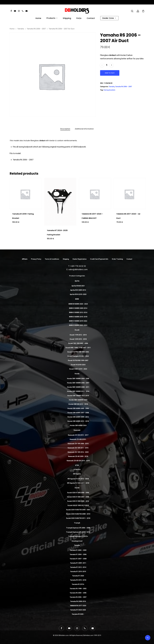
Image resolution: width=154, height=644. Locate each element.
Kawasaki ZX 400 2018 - (78, 439)
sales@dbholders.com (78, 269)
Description (65, 129)
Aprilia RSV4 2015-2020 (78, 294)
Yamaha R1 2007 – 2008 (78, 559)
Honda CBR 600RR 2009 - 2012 (78, 417)
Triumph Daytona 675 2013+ (78, 536)
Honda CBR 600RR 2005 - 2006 (78, 408)
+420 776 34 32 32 (78, 266)
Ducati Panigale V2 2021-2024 (78, 356)
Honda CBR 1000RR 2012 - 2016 (78, 391)
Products (52, 18)
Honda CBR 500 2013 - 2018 (78, 404)
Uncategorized (77, 541)
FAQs (79, 18)
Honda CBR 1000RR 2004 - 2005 (78, 379)
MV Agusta (77, 474)
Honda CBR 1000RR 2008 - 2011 (78, 387)
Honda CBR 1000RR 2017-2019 (78, 396)
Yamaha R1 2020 (78, 576)
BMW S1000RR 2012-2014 (78, 312)
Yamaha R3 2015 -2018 (78, 580)
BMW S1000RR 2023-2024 (78, 325)
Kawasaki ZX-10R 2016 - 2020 (78, 452)
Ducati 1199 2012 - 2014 (78, 335)
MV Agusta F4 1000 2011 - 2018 (78, 483)
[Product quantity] (107, 65)
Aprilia (77, 281)
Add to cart (110, 73)
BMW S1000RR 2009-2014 (78, 308)
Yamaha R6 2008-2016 (78, 601)
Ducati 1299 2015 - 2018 (78, 339)
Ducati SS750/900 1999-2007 (78, 360)
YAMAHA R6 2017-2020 (78, 606)
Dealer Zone (109, 18)
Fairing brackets (109, 90)
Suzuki (77, 488)
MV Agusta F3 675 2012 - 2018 (78, 479)
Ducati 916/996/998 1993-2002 (78, 352)
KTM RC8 (77, 470)
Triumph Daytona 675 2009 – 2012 (78, 532)
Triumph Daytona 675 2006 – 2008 (78, 528)
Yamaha (21, 29)
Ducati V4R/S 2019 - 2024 (78, 369)
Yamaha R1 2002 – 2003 (78, 550)
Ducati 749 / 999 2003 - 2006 (78, 343)
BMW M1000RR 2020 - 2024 (78, 304)
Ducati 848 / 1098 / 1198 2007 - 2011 (78, 348)
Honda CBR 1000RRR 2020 (78, 400)
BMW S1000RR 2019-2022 (78, 321)
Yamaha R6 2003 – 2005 (78, 593)
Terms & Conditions (52, 259)
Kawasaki (77, 430)
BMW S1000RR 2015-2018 (78, 317)
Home (38, 18)
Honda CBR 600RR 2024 (78, 425)
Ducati (77, 330)
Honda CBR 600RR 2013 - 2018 (78, 421)
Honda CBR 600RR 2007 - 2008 (78, 413)
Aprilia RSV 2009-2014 (78, 290)
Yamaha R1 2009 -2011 (78, 563)
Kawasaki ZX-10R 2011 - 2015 (78, 448)
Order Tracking (117, 259)
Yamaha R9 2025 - (78, 614)
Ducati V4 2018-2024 (78, 365)
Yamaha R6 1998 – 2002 (78, 589)
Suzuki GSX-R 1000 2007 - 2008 (78, 497)
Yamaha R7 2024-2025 (78, 610)
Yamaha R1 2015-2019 (78, 572)
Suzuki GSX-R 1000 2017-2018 (78, 505)
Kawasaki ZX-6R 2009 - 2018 (78, 456)
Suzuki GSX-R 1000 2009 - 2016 (78, 501)
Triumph (77, 523)
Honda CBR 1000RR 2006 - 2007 (78, 383)
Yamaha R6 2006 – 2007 (36, 29)
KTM (77, 465)
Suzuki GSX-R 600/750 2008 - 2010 (78, 514)
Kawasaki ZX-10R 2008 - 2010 (78, 444)
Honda (77, 374)
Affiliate (25, 259)
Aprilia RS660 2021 (78, 286)
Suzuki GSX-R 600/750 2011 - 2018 (78, 518)
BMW (77, 299)
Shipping (67, 18)
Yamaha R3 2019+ (78, 584)
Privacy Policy (36, 259)
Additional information (84, 129)
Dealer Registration (80, 259)
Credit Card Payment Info (99, 259)
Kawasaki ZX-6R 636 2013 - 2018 (78, 461)
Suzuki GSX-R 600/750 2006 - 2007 (78, 510)
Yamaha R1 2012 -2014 (78, 567)
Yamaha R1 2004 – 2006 (78, 554)
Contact (91, 18)
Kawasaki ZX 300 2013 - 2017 (78, 435)
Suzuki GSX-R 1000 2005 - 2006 (78, 493)
